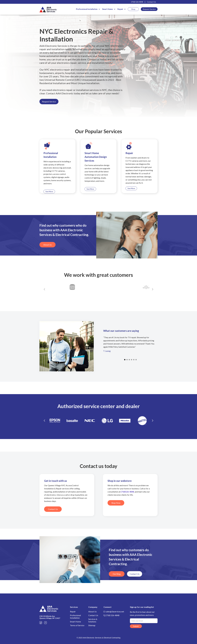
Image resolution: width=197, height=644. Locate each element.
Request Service (149, 9)
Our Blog (117, 574)
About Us (47, 245)
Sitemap (92, 625)
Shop (133, 9)
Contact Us (151, 2)
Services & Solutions (93, 620)
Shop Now (116, 503)
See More (49, 191)
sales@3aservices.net (115, 611)
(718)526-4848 (127, 492)
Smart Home (107, 9)
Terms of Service (77, 625)
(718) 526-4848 (137, 2)
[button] (88, 9)
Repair (120, 9)
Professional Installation (87, 9)
